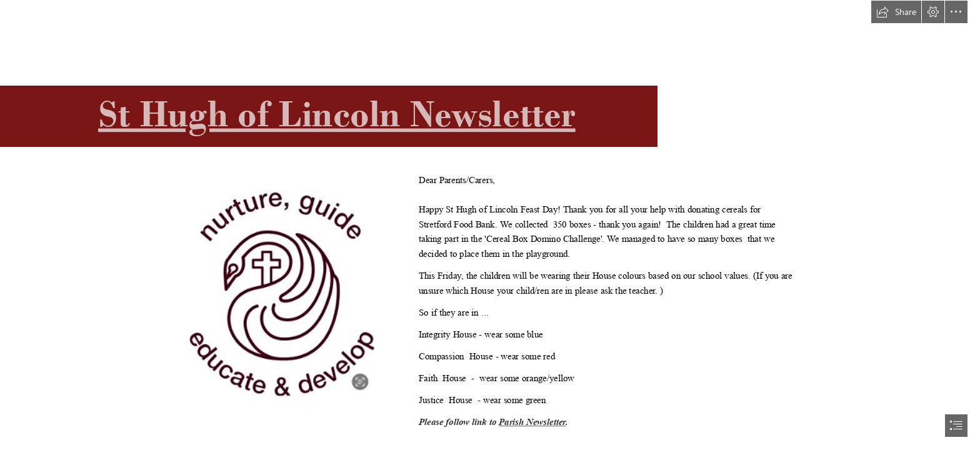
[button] (896, 12)
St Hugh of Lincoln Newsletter (337, 114)
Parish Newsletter (532, 423)
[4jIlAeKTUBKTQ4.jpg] (281, 293)
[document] (490, 225)
